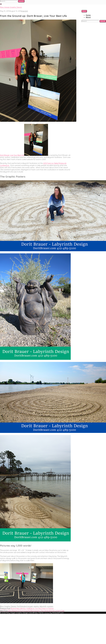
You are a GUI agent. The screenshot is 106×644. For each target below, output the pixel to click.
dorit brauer (28, 606)
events (36, 606)
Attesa (47, 613)
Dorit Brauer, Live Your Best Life (12, 155)
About (88, 17)
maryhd (25, 11)
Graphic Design (10, 606)
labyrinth (43, 606)
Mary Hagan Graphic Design (11, 7)
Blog (2, 606)
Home (88, 15)
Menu (84, 11)
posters (50, 606)
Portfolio (20, 606)
